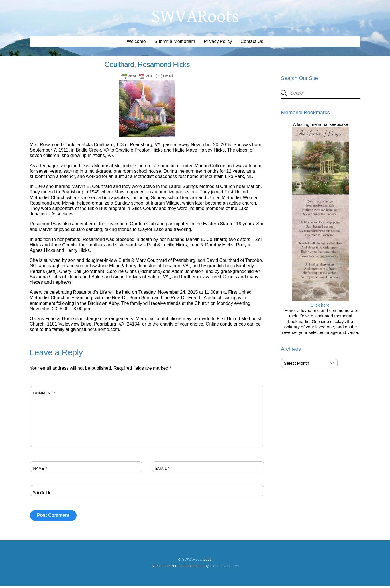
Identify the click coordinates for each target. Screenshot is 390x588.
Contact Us (252, 44)
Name (40, 470)
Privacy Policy (218, 44)
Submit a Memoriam (175, 44)
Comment (45, 395)
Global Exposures (224, 568)
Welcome (136, 44)
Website (42, 494)
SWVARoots (192, 561)
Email (162, 470)
